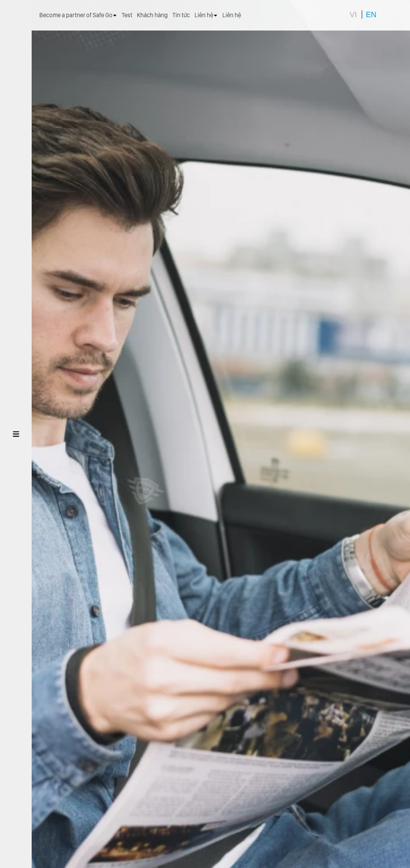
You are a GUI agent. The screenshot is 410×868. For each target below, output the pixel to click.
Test (127, 15)
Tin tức (181, 15)
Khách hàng (152, 15)
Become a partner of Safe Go (78, 15)
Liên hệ (206, 15)
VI (353, 14)
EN (371, 14)
